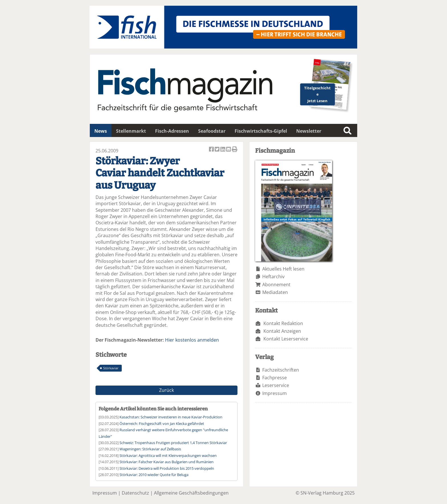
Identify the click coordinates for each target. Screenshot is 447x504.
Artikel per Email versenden (229, 150)
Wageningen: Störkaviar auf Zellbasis (150, 449)
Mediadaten (275, 292)
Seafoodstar (212, 131)
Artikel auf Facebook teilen (212, 150)
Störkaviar (111, 368)
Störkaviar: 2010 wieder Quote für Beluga (154, 475)
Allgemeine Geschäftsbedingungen (191, 493)
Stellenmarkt (131, 131)
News (101, 131)
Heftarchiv (273, 277)
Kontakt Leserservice (286, 339)
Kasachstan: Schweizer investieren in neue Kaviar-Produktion (171, 417)
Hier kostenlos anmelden (192, 340)
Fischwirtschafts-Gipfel (261, 131)
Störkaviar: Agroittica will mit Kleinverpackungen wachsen (168, 455)
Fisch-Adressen (172, 131)
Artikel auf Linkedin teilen (223, 150)
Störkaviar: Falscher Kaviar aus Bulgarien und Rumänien (166, 462)
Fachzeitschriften (281, 370)
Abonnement (276, 285)
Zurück (166, 390)
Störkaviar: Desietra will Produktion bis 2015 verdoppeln (167, 468)
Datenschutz (135, 493)
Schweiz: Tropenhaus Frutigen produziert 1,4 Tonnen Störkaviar (173, 443)
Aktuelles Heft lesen (283, 269)
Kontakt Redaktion (283, 323)
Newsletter (309, 131)
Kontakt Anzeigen (282, 331)
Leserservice (276, 385)
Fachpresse (275, 378)
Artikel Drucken (235, 150)
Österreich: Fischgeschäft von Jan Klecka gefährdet (162, 424)
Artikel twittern (218, 150)
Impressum (275, 393)
